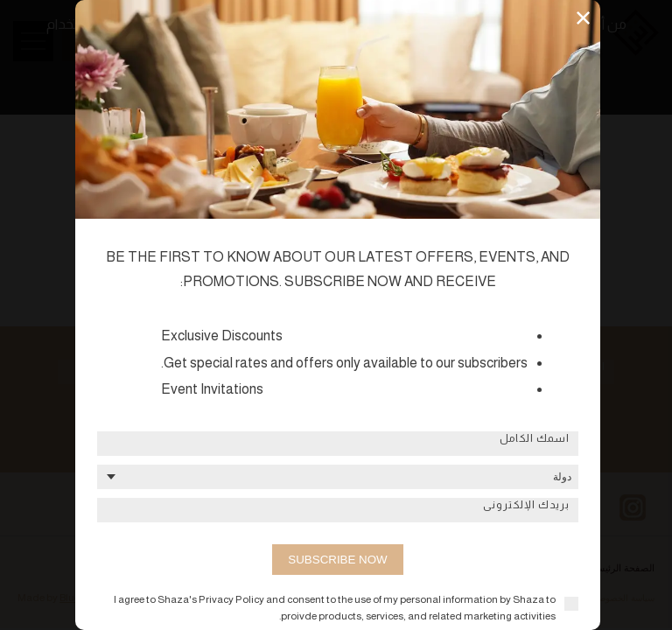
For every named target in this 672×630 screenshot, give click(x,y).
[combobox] (338, 477)
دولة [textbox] (562, 477)
